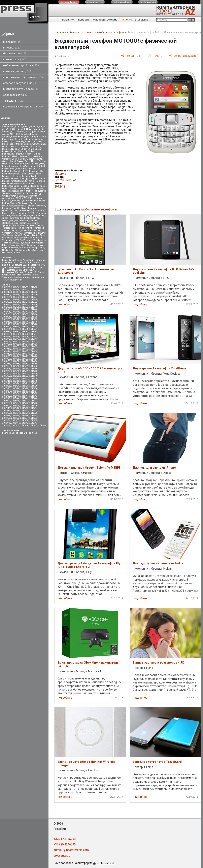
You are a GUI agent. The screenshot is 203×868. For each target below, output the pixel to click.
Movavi (6, 188)
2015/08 (15, 376)
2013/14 (15, 322)
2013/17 (6, 324)
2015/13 (24, 379)
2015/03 (6, 374)
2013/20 (33, 324)
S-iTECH (32, 213)
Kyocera (33, 171)
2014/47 (6, 371)
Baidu (14, 137)
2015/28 (15, 388)
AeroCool (6, 129)
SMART (6, 221)
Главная (59, 32)
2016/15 (6, 411)
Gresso (42, 161)
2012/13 (6, 292)
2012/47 (24, 312)
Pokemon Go (20, 206)
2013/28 (24, 329)
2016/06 (33, 403)
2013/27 (15, 329)
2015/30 (33, 388)
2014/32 (15, 361)
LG (13, 176)
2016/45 (15, 425)
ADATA (19, 127)
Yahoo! (29, 240)
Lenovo (30, 174)
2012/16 (33, 292)
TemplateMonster (21, 225)
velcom (37, 230)
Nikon (20, 191)
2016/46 (24, 425)
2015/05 (24, 374)
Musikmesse (37, 188)
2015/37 (24, 393)
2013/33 (33, 332)
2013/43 (15, 339)
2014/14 (6, 351)
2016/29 (15, 416)
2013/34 (6, 334)
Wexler (43, 235)
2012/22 (15, 297)
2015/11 (6, 379)
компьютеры (15, 59)
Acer (12, 127)
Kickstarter (7, 171)
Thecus (40, 225)
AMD (13, 132)
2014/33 (24, 361)
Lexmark (6, 176)
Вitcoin (5, 245)
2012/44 (33, 309)
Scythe (19, 216)
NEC (4, 191)
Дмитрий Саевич (11, 268)
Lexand (38, 174)
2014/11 (15, 349)
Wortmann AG (36, 238)
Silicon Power (8, 218)
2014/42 (33, 366)
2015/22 (33, 383)
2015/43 (6, 398)
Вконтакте (15, 245)
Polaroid (31, 206)
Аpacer (26, 243)
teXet (33, 225)
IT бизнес (12, 42)
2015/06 (33, 374)
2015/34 (33, 391)
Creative (41, 144)
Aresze (30, 248)
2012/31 (24, 302)
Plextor (33, 203)
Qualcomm (7, 211)
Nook (14, 193)
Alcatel (21, 129)
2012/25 (6, 299)
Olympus (13, 196)
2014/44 (15, 369)
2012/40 (33, 307)
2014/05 (33, 344)
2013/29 (33, 329)
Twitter (6, 230)
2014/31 (6, 361)
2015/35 (6, 393)
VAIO (30, 230)
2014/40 (15, 366)
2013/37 (33, 334)
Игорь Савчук (16, 270)
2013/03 (24, 314)
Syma (36, 223)
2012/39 (24, 307)
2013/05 (6, 317)
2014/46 (33, 369)
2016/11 (6, 408)
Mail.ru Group (21, 179)
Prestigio (6, 208)
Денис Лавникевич (34, 265)
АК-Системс (37, 243)
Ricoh (29, 211)
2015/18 (33, 381)
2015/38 (33, 393)
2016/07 (6, 406)
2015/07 (6, 376)
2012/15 (24, 292)
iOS (38, 166)
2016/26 (33, 413)
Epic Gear (40, 248)
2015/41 (24, 396)
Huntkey (6, 250)
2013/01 (6, 314)
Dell (32, 147)
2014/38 (33, 364)
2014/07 (15, 346)
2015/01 (24, 371)
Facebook (23, 151)
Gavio (30, 156)
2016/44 (6, 425)
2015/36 (15, 393)
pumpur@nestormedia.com (71, 850)
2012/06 (15, 287)
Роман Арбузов (23, 275)
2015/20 (15, 383)
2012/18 (15, 295)
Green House (31, 161)
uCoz (18, 230)
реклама (33, 433)
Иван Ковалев (28, 268)
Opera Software (33, 196)
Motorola (25, 186)
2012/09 (6, 290)
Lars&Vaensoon (36, 250)
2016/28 (6, 416)
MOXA (13, 188)
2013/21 (6, 327)
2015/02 (33, 371)
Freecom (27, 154)
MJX (41, 184)
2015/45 (24, 398)
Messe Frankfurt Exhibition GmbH (19, 181)
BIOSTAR (41, 137)
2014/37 (24, 364)
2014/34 (33, 361)
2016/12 (15, 408)
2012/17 (6, 295)
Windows (24, 238)
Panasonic (17, 201)
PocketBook (8, 206)
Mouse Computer (38, 186)
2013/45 (33, 339)
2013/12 (33, 319)
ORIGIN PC (21, 198)
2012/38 (15, 307)
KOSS (26, 171)
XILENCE (21, 240)
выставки (7, 433)
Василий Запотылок (13, 265)
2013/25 (33, 327)
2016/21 (24, 411)
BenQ (28, 137)
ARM (21, 134)
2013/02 (15, 314)
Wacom (11, 235)
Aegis (42, 127)
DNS (12, 149)
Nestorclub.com (106, 863)
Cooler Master (16, 144)
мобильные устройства (21, 65)
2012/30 (15, 302)
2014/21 (24, 354)
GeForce (38, 156)
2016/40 (6, 423)
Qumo (16, 211)
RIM (35, 211)
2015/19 (6, 383)
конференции (20, 433)
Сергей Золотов (18, 277)
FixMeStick (34, 151)
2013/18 (15, 324)
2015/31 (6, 391)
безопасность (15, 53)
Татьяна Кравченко (12, 280)
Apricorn (41, 132)
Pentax (42, 201)
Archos (6, 134)
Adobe (26, 127)
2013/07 (24, 317)
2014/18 (33, 351)
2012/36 (33, 305)
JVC (40, 169)
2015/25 (24, 386)
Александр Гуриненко (34, 260)
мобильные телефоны (112, 32)
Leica (23, 174)
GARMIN (14, 156)
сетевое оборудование (20, 83)
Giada (29, 159)
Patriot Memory (30, 201)
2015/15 (6, 381)
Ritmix (41, 211)
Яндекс (15, 248)
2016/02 (33, 401)
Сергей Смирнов (36, 277)
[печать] (155, 56)
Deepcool (14, 147)
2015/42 (33, 396)
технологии (14, 101)
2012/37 (6, 307)
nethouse (12, 191)
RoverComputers (19, 213)
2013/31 (15, 332)
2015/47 (6, 401)
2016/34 (24, 418)
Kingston (18, 171)
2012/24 (33, 297)
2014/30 (33, 359)
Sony (12, 221)
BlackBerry (7, 139)
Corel (26, 144)
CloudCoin (30, 142)
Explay (14, 151)
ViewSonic (41, 233)
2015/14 (33, 379)
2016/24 (15, 413)
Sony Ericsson (22, 221)
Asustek (6, 137)
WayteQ (19, 235)
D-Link (5, 147)
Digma (5, 149)
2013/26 (6, 329)
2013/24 (24, 327)
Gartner (23, 156)
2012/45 (6, 312)
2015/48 (15, 401)
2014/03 (15, 344)
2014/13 (33, 349)
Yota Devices (40, 240)
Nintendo (28, 191)
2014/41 (24, 366)
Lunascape (8, 179)
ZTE (20, 243)
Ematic (31, 149)
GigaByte (38, 159)
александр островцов (13, 262)
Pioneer (13, 203)
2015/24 (15, 386)
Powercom (40, 206)
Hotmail (18, 164)
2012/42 (15, 309)
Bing (34, 137)
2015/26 (33, 386)
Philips (6, 203)
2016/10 (33, 406)
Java (30, 169)
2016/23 (6, 413)
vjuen (19, 260)
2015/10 (33, 376)
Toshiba (20, 228)
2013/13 (6, 322)
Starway (33, 221)
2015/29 (24, 388)
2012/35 (24, 305)
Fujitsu (6, 156)
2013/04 (33, 314)
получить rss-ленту (135, 20)
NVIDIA (21, 193)
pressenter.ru (62, 856)
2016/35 (33, 418)
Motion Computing (11, 186)
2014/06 (6, 346)
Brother (26, 139)
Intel (19, 166)
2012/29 (6, 302)
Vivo (4, 235)
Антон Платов (32, 262)
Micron (6, 184)
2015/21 (24, 383)
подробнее (65, 304)
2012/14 (15, 292)
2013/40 (24, 337)
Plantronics (23, 203)
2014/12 (24, 349)
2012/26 (15, 299)
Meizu (42, 179)
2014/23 (6, 356)
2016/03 (6, 403)
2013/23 (15, 327)
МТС (24, 245)
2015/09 (24, 376)
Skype (29, 218)
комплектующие (17, 71)
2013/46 (6, 342)
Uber (12, 230)
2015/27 (6, 388)
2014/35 (6, 364)
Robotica (6, 213)
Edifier (24, 149)
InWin (25, 166)
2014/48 (15, 371)
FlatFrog (6, 154)
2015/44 (15, 398)
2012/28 (33, 299)
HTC (29, 164)
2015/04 (15, 374)
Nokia (36, 191)
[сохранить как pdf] (184, 56)
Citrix (11, 142)
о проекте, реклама (105, 20)
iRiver (12, 169)
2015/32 (15, 391)
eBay (17, 149)
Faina (5, 260)
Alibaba (29, 129)
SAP (13, 216)
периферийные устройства (23, 107)
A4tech (6, 127)
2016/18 (15, 411)
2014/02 (6, 344)
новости (83, 20)
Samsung (41, 213)
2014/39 (6, 366)
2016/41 (15, 423)
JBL (35, 169)
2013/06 (15, 317)
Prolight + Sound (19, 208)
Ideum (5, 166)
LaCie (41, 171)
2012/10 (15, 290)
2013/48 (24, 342)
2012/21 (6, 297)
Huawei (36, 164)
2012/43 (24, 309)
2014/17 (24, 351)
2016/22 (33, 411)
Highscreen (8, 164)
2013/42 (6, 339)
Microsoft (14, 184)
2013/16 (33, 322)
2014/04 (24, 344)
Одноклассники (35, 245)
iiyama (12, 166)
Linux (28, 176)
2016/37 (15, 420)
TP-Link (29, 228)
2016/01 (24, 401)
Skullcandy (21, 218)
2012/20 (33, 295)
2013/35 (15, 334)
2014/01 (33, 342)
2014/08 (24, 346)
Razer (23, 211)
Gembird (6, 159)
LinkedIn (20, 176)
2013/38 (6, 337)
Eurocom (6, 151)
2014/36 (15, 364)
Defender (24, 147)
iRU (18, 169)
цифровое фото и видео (21, 89)
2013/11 (24, 319)
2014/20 (15, 354)
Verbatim (7, 233)
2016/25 (24, 413)
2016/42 (24, 423)
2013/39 (15, 337)
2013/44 (24, 339)
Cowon (33, 144)
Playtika (6, 248)
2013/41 (33, 337)
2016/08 (15, 406)
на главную (67, 20)
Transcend (39, 228)
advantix (34, 127)
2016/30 (24, 416)
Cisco (5, 142)
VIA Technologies (27, 233)
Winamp (15, 238)
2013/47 (15, 342)
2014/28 (15, 359)
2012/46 (15, 312)
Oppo (5, 198)
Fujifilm (36, 154)
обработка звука (16, 95)
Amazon (6, 132)
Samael (12, 260)
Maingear (33, 179)
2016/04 (15, 403)
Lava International (11, 174)
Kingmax (23, 250)
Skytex (36, 218)
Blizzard (18, 139)
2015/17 (24, 381)
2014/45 (24, 369)
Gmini (13, 161)
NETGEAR (7, 253)
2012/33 (6, 305)
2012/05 (6, 287)
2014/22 (33, 354)
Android (21, 132)
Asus (35, 134)
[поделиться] (131, 56)
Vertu (15, 233)
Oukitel (31, 198)
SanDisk (6, 216)
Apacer (23, 248)
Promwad (33, 208)
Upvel (24, 230)
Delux (37, 147)
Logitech (35, 176)
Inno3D (14, 250)
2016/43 (33, 423)
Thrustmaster (9, 228)
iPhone (5, 169)
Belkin (21, 137)
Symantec (7, 225)
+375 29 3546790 (65, 844)
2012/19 (24, 295)
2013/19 (24, 324)
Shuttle (41, 216)
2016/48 (42, 425)
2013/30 (6, 332)
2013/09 (6, 319)
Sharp (34, 216)
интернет (12, 48)
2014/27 (6, 359)
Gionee (6, 161)
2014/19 (6, 354)
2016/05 (24, 403)
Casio (41, 139)
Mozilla (21, 188)
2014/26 (33, 356)
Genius (15, 159)
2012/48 (33, 312)
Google (20, 161)
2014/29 (24, 359)
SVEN (30, 223)
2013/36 (24, 334)
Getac (23, 159)
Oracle (11, 198)
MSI (28, 188)
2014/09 (33, 346)
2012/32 (33, 302)
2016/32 (6, 418)
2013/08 (33, 317)
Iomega (32, 166)
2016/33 (15, 418)
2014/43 (6, 369)
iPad (43, 166)
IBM (42, 164)
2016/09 (24, 406)
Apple (34, 132)
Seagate (26, 216)
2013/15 (24, 322)
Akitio (14, 129)
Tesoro (16, 253)
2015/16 (15, 381)
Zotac (14, 243)
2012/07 (24, 287)
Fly (12, 154)
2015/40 (15, 396)
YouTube (7, 243)
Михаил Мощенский (26, 272)
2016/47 (33, 425)
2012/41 (6, 309)
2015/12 (15, 379)
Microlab (41, 181)
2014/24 (15, 356)
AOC (28, 132)
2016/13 (24, 408)
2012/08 (33, 287)
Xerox (5, 240)
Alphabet (39, 129)
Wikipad (6, 238)
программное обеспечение (23, 77)
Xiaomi (12, 240)
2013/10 (15, 319)
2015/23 (6, 386)
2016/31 (33, 416)
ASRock (28, 134)
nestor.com (69, 2)
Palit (9, 201)
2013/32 (24, 332)
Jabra (24, 169)
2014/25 (24, 356)
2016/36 (6, 420)
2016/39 (33, 420)
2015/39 (6, 396)
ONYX (22, 196)
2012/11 (24, 290)
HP (24, 164)
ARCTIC (14, 134)
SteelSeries (8, 223)
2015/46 (33, 398)
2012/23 (24, 297)
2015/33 (24, 391)
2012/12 (33, 290)
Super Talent (20, 223)
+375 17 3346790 (65, 839)
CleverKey (19, 142)
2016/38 (24, 420)
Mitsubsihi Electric (29, 184)
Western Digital (31, 235)
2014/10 (6, 349)
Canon (34, 139)
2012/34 (15, 305)
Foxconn (19, 154)
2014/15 (15, 351)
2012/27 (24, 299)
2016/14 (33, 408)
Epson (38, 149)
